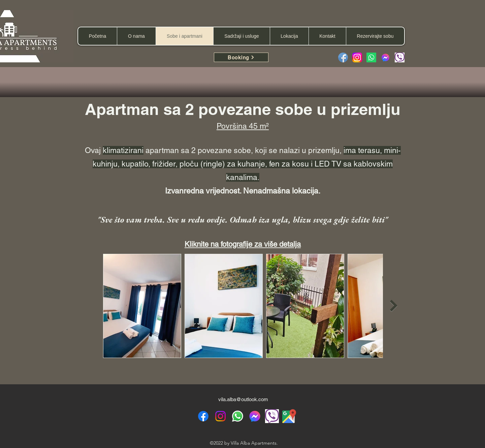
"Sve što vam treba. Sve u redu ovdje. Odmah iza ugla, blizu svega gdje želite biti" (243, 219)
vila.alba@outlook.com (243, 399)
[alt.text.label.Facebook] (203, 416)
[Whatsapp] (371, 57)
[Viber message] (400, 57)
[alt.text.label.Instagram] (220, 416)
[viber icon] (272, 416)
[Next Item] (394, 306)
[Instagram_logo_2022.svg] (357, 57)
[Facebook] (343, 57)
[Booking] (241, 57)
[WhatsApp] (238, 416)
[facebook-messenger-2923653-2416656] (385, 57)
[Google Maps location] (289, 416)
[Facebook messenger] (255, 416)
